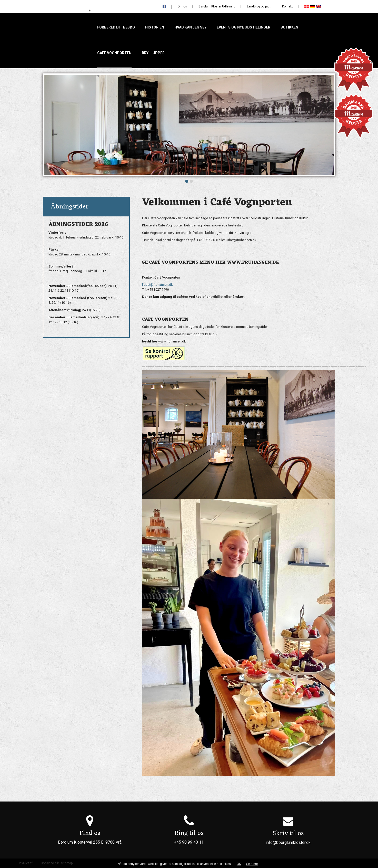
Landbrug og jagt (259, 6)
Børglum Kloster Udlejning (217, 6)
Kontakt (287, 6)
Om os (182, 6)
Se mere (252, 864)
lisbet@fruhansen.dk (157, 285)
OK (239, 864)
